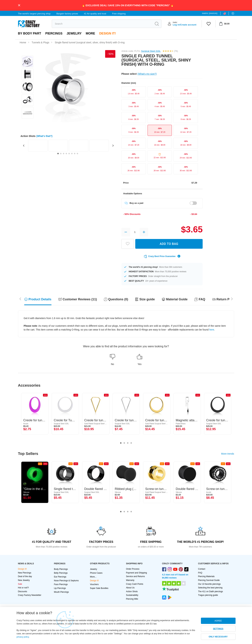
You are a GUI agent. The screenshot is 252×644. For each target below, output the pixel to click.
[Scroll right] (20, 299)
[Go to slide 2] (61, 154)
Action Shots (132, 591)
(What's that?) (44, 136)
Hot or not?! (23, 588)
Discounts (23, 591)
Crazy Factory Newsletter (30, 595)
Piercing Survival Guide (209, 580)
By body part (30, 33)
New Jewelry (24, 580)
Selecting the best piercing (210, 588)
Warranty (130, 580)
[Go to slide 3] (64, 154)
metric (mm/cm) (210, 13)
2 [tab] (124, 443)
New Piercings (25, 573)
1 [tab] (121, 443)
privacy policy (23, 637)
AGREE (218, 621)
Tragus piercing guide (208, 595)
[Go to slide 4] (66, 154)
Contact (202, 569)
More (90, 33)
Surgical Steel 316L (151, 51)
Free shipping (119, 14)
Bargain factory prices (67, 14)
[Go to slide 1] (58, 154)
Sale (20, 584)
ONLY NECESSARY (218, 637)
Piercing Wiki (132, 599)
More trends (228, 454)
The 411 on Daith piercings (211, 591)
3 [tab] (128, 443)
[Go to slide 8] (77, 154)
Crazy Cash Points (135, 584)
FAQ (200, 573)
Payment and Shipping (137, 573)
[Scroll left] (232, 299)
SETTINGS (218, 629)
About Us (130, 588)
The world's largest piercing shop (34, 14)
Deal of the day (25, 576)
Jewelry (74, 33)
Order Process (133, 569)
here (212, 330)
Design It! (108, 33)
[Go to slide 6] (72, 154)
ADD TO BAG (169, 244)
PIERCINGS (54, 33)
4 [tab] (131, 443)
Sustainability (132, 595)
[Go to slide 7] (75, 154)
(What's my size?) (147, 74)
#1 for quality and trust (95, 14)
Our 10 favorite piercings (209, 584)
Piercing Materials (206, 576)
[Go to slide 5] (69, 154)
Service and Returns (136, 576)
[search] (102, 24)
